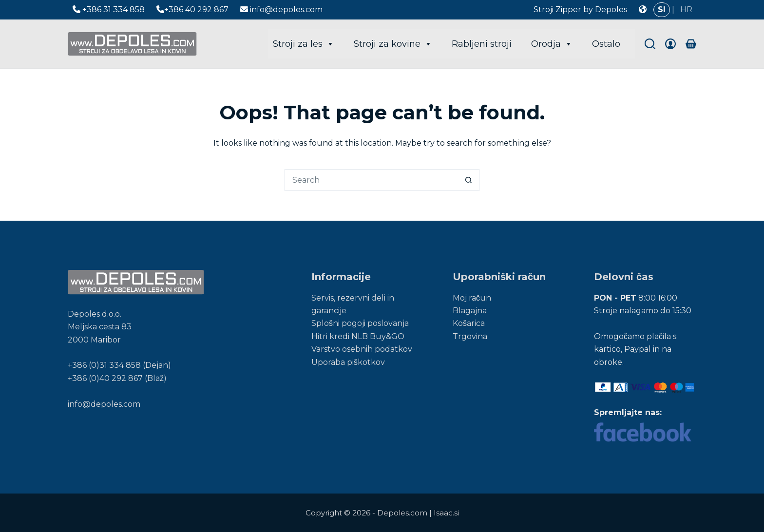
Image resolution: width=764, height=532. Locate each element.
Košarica (469, 323)
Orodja (552, 44)
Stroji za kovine (393, 44)
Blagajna (470, 311)
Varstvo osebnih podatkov (362, 349)
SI (662, 9)
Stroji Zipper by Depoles (580, 9)
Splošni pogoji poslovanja (360, 323)
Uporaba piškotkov (348, 362)
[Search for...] (371, 180)
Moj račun (472, 298)
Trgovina (470, 336)
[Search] (650, 44)
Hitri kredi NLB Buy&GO (358, 336)
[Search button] (468, 180)
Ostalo (606, 44)
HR (686, 9)
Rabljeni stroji (482, 44)
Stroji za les (304, 44)
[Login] (670, 44)
